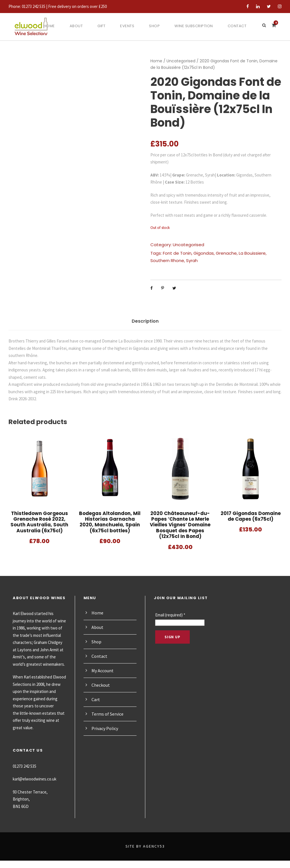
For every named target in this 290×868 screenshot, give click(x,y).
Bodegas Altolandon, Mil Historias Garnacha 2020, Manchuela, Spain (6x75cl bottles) (110, 522)
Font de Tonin (175, 253)
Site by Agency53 (145, 854)
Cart (96, 699)
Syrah (171, 260)
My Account (103, 670)
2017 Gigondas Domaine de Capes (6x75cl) (250, 516)
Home (47, 26)
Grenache (220, 253)
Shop (155, 26)
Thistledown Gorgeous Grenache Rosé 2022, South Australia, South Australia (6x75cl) (39, 522)
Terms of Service (108, 714)
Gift (100, 26)
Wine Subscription (195, 26)
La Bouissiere (244, 253)
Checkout (101, 685)
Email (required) (172, 615)
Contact (240, 26)
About (74, 26)
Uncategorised (177, 61)
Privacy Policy (106, 728)
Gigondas (199, 253)
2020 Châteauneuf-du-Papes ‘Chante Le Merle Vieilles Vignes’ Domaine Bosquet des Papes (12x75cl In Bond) (180, 525)
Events (127, 26)
